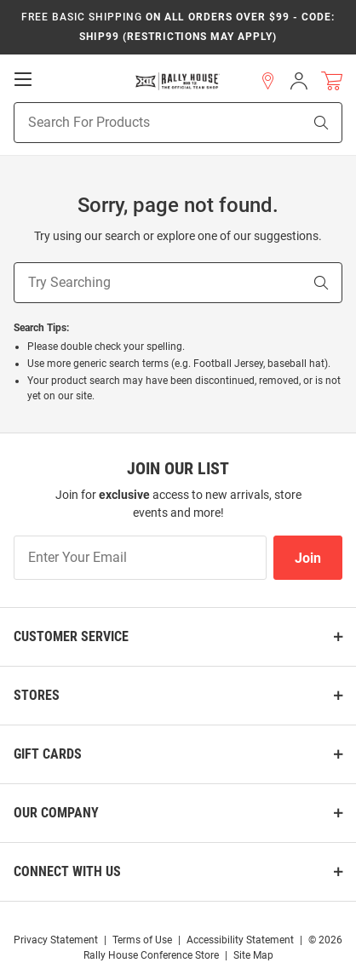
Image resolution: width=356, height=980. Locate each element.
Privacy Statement (56, 940)
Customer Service (71, 636)
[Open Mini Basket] (332, 81)
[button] (268, 81)
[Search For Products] (137, 123)
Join (308, 558)
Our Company (56, 813)
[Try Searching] (158, 283)
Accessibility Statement (240, 940)
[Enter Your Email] (140, 558)
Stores (37, 695)
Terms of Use (142, 940)
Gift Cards (48, 754)
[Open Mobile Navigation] (23, 79)
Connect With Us (67, 871)
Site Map (253, 955)
